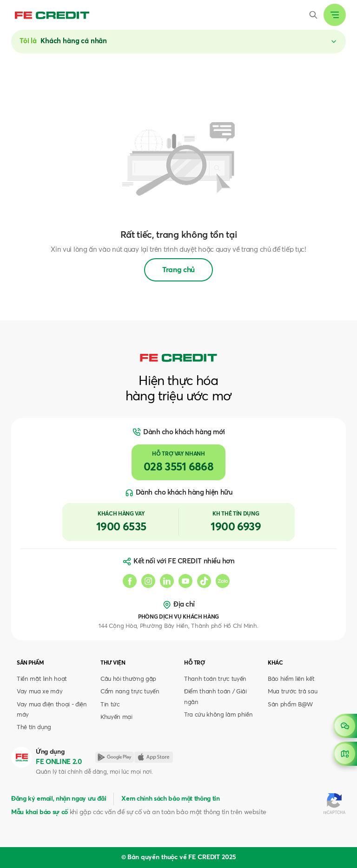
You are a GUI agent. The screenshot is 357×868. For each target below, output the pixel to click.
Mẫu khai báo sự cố (40, 812)
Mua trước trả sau (292, 692)
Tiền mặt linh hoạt (42, 679)
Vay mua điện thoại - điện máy (52, 710)
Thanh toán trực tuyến (215, 679)
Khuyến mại (116, 717)
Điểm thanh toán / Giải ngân (215, 697)
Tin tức (110, 705)
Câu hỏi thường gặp (128, 679)
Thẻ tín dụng (34, 728)
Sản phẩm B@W (290, 705)
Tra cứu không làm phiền (218, 715)
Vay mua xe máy (40, 692)
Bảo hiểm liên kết (291, 679)
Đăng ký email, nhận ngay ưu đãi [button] (59, 799)
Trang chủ (178, 270)
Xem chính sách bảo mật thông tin (170, 799)
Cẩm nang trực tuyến (130, 692)
